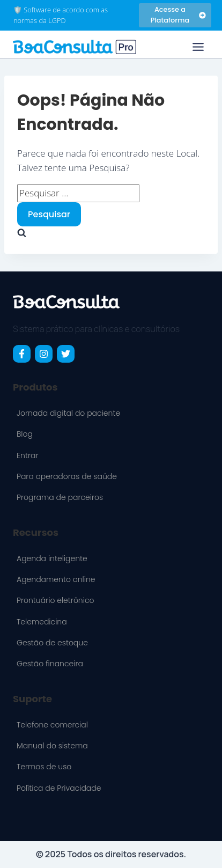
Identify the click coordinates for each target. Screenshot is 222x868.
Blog (25, 434)
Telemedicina (42, 622)
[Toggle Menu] (198, 47)
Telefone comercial (52, 725)
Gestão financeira (50, 664)
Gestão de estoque (52, 643)
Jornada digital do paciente (68, 413)
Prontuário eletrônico (56, 600)
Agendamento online (56, 579)
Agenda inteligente (52, 558)
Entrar (27, 455)
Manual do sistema (52, 746)
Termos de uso (44, 767)
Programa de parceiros (60, 497)
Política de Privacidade (59, 788)
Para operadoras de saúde (67, 476)
